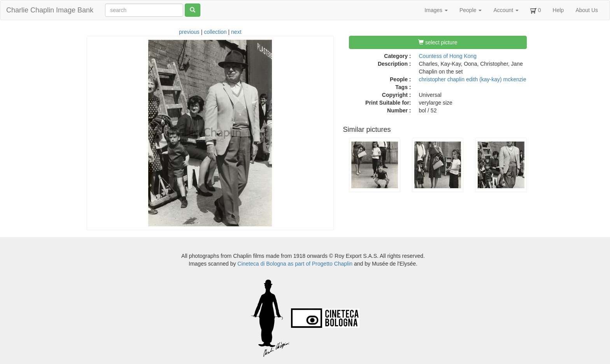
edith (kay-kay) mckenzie (496, 79)
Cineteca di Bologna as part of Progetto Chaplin (295, 264)
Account (506, 10)
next (236, 32)
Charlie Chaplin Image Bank (50, 10)
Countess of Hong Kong (448, 56)
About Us (587, 10)
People (471, 10)
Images (436, 10)
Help (558, 10)
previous (189, 32)
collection (215, 32)
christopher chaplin (442, 79)
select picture (438, 42)
